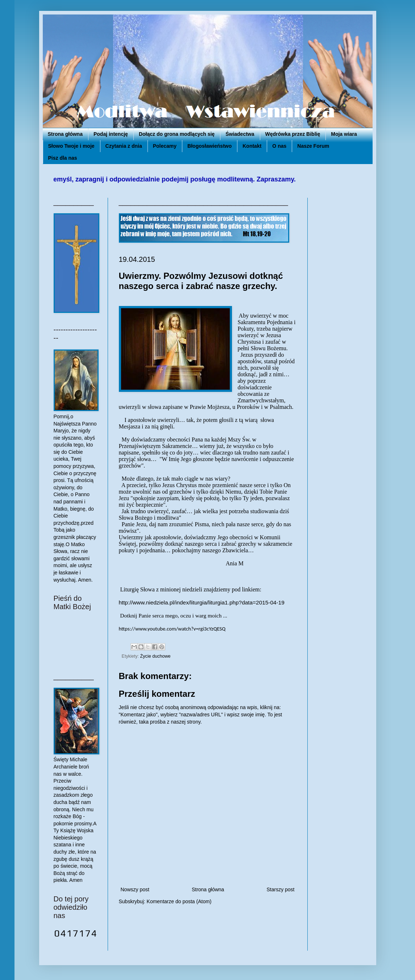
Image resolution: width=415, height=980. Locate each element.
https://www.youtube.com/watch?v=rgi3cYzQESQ (172, 629)
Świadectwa (240, 134)
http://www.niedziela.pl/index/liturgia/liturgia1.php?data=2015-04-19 (202, 602)
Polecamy (165, 146)
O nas (279, 146)
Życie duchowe (155, 656)
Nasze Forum (313, 146)
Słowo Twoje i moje (71, 146)
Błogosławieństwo (209, 146)
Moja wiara (344, 134)
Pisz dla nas (63, 158)
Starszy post (280, 889)
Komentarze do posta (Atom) (179, 901)
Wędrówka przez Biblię (293, 134)
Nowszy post (135, 889)
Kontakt (252, 146)
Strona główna (65, 134)
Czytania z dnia (124, 146)
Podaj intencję (111, 134)
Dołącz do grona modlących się (177, 134)
